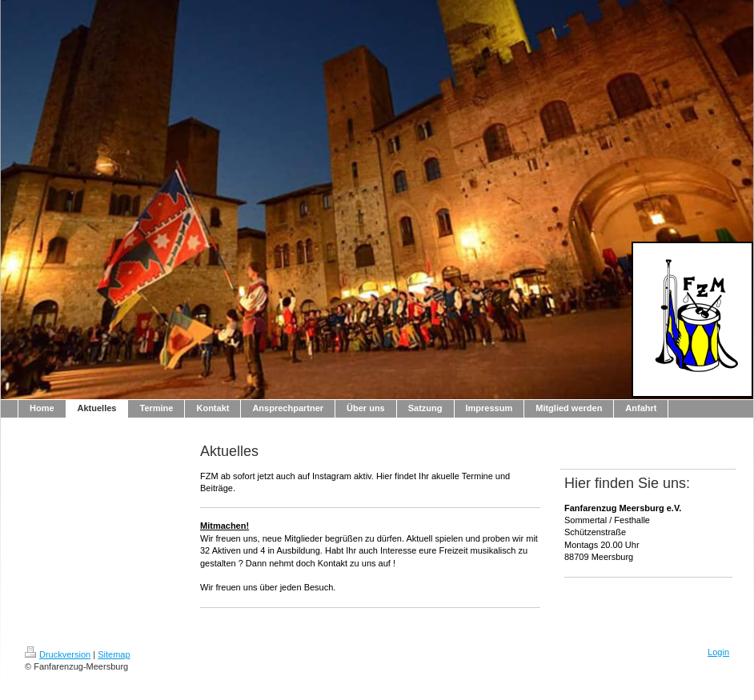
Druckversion (58, 654)
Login (718, 652)
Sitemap (114, 654)
